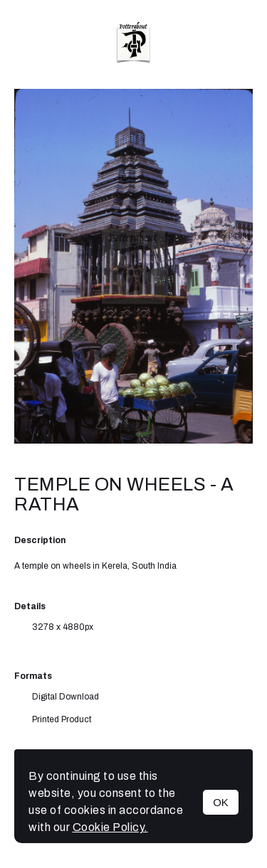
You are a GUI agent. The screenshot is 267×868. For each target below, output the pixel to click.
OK (221, 802)
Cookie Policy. (110, 827)
